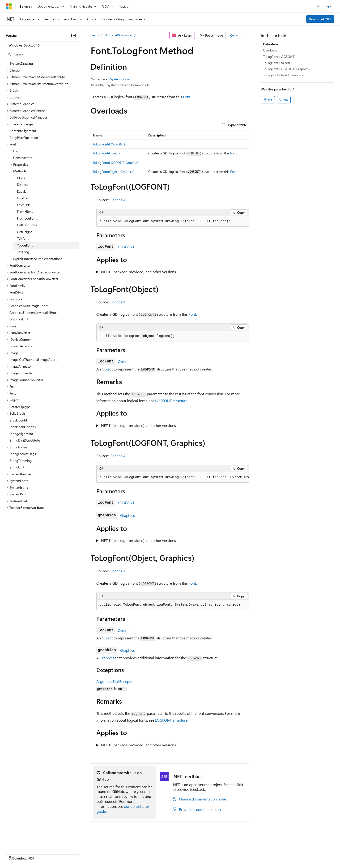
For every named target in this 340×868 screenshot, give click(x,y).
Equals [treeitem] (22, 191)
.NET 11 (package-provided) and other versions (138, 272)
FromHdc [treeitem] (24, 205)
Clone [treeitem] (21, 178)
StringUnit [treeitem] (17, 467)
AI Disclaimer (15, 854)
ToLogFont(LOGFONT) (109, 144)
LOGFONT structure (171, 401)
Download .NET (320, 19)
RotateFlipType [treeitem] (20, 407)
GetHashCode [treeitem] (27, 225)
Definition (270, 44)
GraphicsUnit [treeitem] (19, 319)
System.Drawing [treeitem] (21, 63)
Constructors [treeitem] (23, 158)
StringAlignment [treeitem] (21, 434)
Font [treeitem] (17, 151)
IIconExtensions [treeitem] (21, 346)
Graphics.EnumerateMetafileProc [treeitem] (33, 313)
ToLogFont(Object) (106, 153)
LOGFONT (126, 247)
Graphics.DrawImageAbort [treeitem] (29, 306)
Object (123, 361)
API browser (124, 35)
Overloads (270, 50)
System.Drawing (122, 79)
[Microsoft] (9, 6)
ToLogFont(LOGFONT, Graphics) (116, 163)
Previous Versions (43, 854)
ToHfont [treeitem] (23, 238)
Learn (95, 35)
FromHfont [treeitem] (25, 211)
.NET (107, 35)
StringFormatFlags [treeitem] (23, 454)
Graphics (127, 515)
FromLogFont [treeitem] (27, 218)
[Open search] (318, 6)
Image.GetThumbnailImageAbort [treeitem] (33, 360)
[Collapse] (73, 35)
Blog (64, 854)
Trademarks (196, 854)
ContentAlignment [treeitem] (23, 131)
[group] (173, 477)
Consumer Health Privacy (136, 854)
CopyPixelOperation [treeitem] (24, 138)
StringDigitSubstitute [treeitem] (25, 440)
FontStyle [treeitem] (16, 292)
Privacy (103, 854)
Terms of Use (172, 854)
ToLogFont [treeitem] (25, 245)
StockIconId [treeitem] (18, 420)
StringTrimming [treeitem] (21, 461)
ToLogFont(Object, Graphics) (113, 172)
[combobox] (42, 45)
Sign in (329, 6)
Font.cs (116, 200)
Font (187, 97)
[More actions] (245, 35)
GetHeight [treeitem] (24, 232)
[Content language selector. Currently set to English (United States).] (27, 842)
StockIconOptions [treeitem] (23, 427)
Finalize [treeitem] (22, 198)
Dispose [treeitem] (23, 185)
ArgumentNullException (116, 681)
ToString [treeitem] (23, 252)
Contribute (85, 854)
